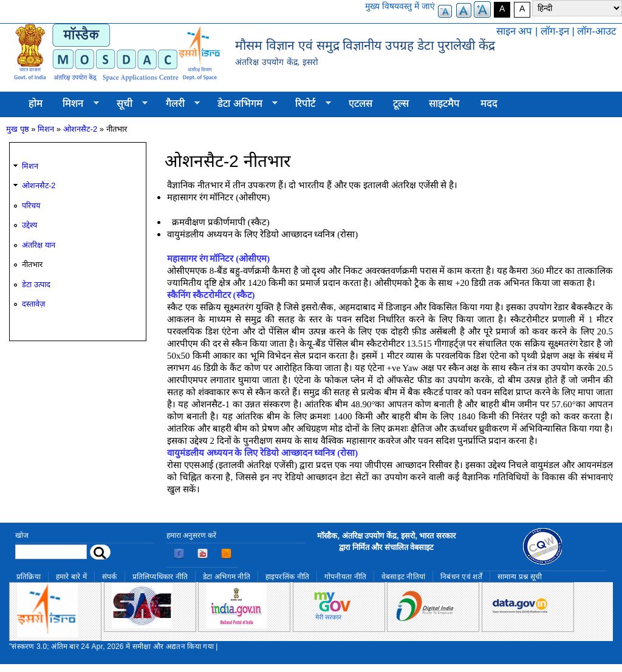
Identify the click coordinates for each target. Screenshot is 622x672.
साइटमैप (444, 104)
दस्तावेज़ (33, 304)
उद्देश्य (29, 225)
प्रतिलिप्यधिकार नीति (160, 577)
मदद (489, 104)
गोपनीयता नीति (345, 577)
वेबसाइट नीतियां (403, 577)
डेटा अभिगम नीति (227, 577)
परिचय (31, 205)
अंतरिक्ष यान (39, 245)
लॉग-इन (555, 31)
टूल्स (401, 104)
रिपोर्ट (308, 104)
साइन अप (514, 31)
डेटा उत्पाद (36, 284)
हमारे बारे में (71, 577)
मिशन (76, 104)
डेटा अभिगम (242, 104)
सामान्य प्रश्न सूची (520, 577)
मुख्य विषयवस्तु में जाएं (400, 6)
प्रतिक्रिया (29, 577)
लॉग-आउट (596, 31)
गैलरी (178, 104)
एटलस (361, 104)
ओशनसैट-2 (80, 129)
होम (36, 104)
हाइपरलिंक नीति (287, 577)
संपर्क (110, 577)
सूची (127, 104)
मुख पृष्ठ (18, 129)
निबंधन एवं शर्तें (461, 577)
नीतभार (32, 264)
